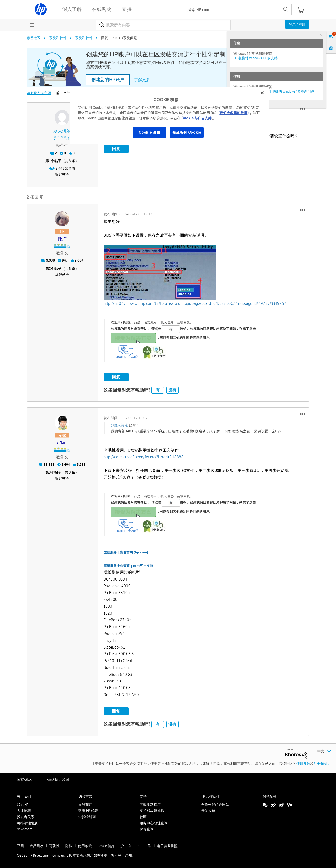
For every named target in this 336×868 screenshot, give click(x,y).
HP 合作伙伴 (211, 796)
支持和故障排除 (152, 811)
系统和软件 (58, 38)
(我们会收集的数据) (233, 113)
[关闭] (262, 93)
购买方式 (85, 796)
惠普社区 (34, 38)
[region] (170, 116)
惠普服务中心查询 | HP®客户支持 (129, 566)
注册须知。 (322, 764)
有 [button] (158, 390)
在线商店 (85, 805)
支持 (143, 796)
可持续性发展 (27, 823)
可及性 (54, 846)
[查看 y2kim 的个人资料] (62, 443)
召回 (20, 846)
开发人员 (208, 811)
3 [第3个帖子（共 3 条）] (50, 472)
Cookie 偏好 (106, 846)
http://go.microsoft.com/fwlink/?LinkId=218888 (144, 457)
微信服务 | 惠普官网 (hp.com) (126, 552)
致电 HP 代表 (88, 811)
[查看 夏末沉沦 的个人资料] (62, 131)
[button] (303, 109)
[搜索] (163, 25)
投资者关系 (26, 817)
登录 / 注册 (297, 24)
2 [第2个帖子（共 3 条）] (50, 269)
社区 (143, 817)
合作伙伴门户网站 (215, 805)
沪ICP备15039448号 (136, 846)
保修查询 (147, 829)
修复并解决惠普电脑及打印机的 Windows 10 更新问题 (274, 91)
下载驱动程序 (150, 805)
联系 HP (23, 805)
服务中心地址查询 (154, 823)
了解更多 (142, 80)
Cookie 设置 (149, 132)
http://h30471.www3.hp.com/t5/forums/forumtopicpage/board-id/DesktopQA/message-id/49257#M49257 (195, 303)
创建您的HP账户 (108, 80)
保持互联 (269, 796)
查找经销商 (87, 817)
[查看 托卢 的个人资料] (62, 239)
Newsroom (24, 829)
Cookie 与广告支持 (197, 118)
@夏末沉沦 (120, 425)
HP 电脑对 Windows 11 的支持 (255, 58)
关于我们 (24, 796)
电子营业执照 (167, 846)
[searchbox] (231, 10)
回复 (116, 149)
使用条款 (303, 764)
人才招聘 (24, 811)
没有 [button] (172, 390)
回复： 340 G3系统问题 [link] (119, 38)
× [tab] (321, 35)
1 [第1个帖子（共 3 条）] (50, 161)
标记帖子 (62, 174)
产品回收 (36, 846)
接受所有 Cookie (187, 132)
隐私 (69, 846)
